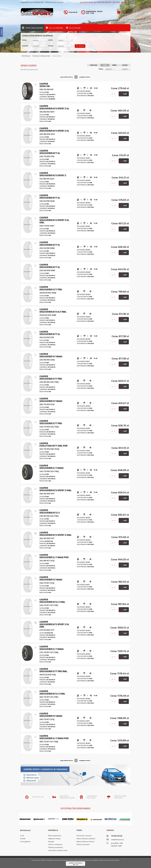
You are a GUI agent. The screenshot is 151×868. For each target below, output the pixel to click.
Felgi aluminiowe (54, 28)
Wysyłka (51, 841)
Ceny (105, 65)
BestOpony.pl (26, 56)
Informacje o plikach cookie (58, 850)
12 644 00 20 (117, 836)
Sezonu (125, 65)
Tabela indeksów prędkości (86, 838)
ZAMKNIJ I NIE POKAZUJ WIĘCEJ (76, 864)
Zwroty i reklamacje (55, 844)
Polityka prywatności (56, 847)
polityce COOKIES (115, 860)
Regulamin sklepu (54, 838)
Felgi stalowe (73, 28)
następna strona (85, 77)
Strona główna (25, 841)
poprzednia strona (67, 77)
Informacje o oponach (84, 836)
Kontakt (23, 838)
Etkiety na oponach (83, 844)
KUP (125, 94)
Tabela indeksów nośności (86, 841)
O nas (22, 836)
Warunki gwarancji (55, 836)
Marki (114, 65)
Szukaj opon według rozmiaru (41, 56)
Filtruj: (101, 69)
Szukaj (80, 46)
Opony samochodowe (33, 28)
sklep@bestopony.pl (117, 839)
